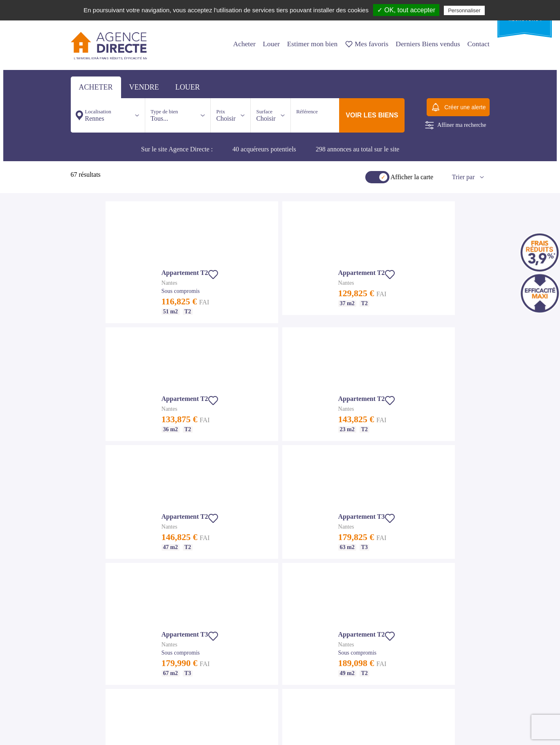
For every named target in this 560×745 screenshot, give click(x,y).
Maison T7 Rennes (273, 592)
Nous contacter (256, 469)
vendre (144, 87)
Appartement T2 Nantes (94, 634)
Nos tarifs (172, 501)
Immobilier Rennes (274, 513)
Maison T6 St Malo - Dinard (191, 654)
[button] (337, 295)
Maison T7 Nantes (89, 693)
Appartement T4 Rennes (279, 553)
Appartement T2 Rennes (279, 533)
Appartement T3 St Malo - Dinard (196, 624)
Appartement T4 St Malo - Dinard (196, 634)
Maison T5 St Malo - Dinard (191, 644)
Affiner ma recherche (455, 125)
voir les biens (372, 115)
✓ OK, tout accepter (406, 10)
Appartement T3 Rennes (279, 543)
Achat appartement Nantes (97, 624)
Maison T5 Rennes (273, 572)
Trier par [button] (463, 177)
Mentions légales (180, 520)
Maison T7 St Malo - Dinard (191, 664)
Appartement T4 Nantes (94, 654)
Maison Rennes (270, 563)
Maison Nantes (85, 664)
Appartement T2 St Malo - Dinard (196, 614)
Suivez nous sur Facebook (103, 730)
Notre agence (176, 511)
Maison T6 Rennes (273, 582)
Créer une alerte (458, 107)
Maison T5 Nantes (89, 673)
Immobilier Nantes (89, 614)
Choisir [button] (226, 115)
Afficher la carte (412, 177)
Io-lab (484, 730)
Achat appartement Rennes (281, 523)
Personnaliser (464, 10)
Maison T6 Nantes (89, 683)
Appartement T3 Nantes (94, 644)
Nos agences (199, 469)
